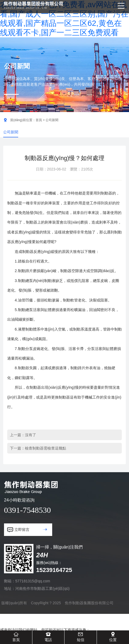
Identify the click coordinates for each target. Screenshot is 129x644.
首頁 (39, 120)
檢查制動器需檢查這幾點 (45, 448)
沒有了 (31, 435)
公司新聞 (11, 132)
